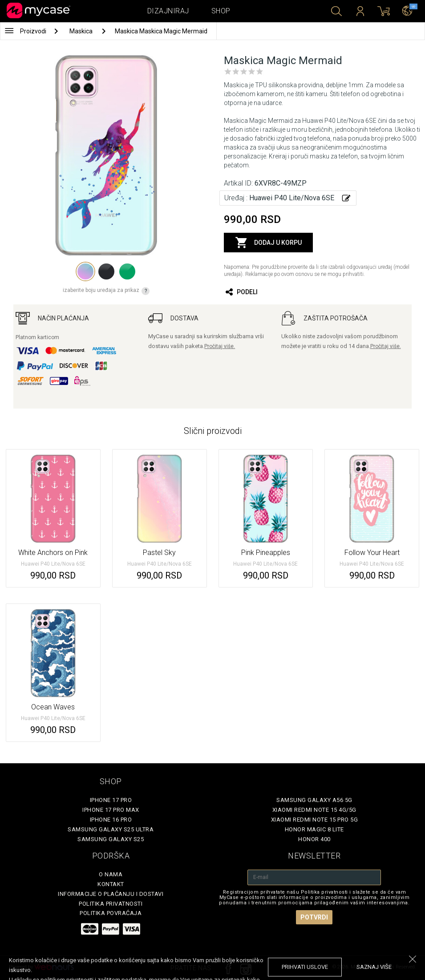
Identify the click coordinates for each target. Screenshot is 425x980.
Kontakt (111, 884)
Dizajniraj (168, 11)
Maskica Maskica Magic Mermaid (161, 31)
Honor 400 (314, 839)
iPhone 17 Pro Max (111, 810)
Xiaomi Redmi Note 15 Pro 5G (315, 820)
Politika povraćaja (111, 913)
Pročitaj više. (220, 346)
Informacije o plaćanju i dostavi (111, 894)
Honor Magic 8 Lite (314, 829)
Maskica (82, 31)
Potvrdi (314, 917)
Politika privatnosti (111, 904)
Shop (221, 11)
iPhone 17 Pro (111, 800)
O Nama (111, 874)
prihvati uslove (305, 967)
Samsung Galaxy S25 (111, 839)
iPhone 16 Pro (111, 820)
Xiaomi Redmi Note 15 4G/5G (314, 810)
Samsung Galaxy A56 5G (314, 800)
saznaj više (374, 967)
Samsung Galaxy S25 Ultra (111, 829)
